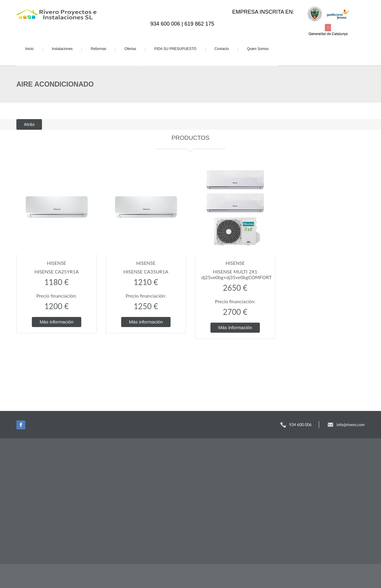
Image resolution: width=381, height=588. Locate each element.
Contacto (222, 49)
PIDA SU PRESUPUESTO (175, 49)
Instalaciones (62, 49)
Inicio (29, 49)
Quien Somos (258, 49)
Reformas (99, 49)
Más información (57, 322)
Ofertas (130, 49)
